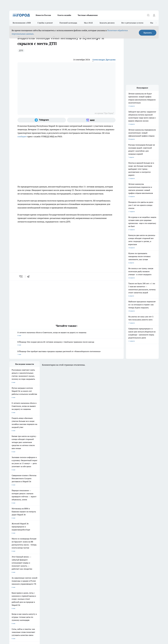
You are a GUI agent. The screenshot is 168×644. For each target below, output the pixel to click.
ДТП (21, 50)
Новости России (43, 15)
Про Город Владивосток (37, 557)
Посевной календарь (68, 23)
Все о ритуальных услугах (132, 23)
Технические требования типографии (51, 565)
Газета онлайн (64, 15)
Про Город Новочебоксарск (38, 548)
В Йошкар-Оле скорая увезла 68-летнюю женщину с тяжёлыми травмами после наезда (66, 344)
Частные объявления (88, 15)
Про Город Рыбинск (56, 551)
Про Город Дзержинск (17, 557)
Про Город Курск (35, 551)
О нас (11, 568)
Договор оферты (15, 565)
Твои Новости (14, 551)
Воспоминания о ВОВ (22, 23)
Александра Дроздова (104, 60)
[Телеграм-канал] (42, 120)
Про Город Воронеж (76, 548)
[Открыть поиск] (148, 15)
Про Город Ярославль (56, 548)
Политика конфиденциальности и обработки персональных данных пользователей (37, 610)
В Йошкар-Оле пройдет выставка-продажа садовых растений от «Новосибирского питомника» (66, 353)
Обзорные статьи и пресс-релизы (79, 565)
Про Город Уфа (74, 551)
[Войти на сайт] (154, 15)
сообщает (22, 136)
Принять (148, 33)
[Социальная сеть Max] (91, 120)
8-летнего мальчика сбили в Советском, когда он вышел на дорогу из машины (66, 334)
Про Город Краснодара (57, 557)
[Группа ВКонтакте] (111, 552)
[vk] (21, 276)
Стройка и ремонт (45, 23)
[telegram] (29, 276)
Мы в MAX (88, 23)
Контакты (42, 568)
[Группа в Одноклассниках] (117, 552)
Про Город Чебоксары (17, 548)
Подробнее (71, 607)
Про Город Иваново (96, 548)
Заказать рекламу (107, 23)
